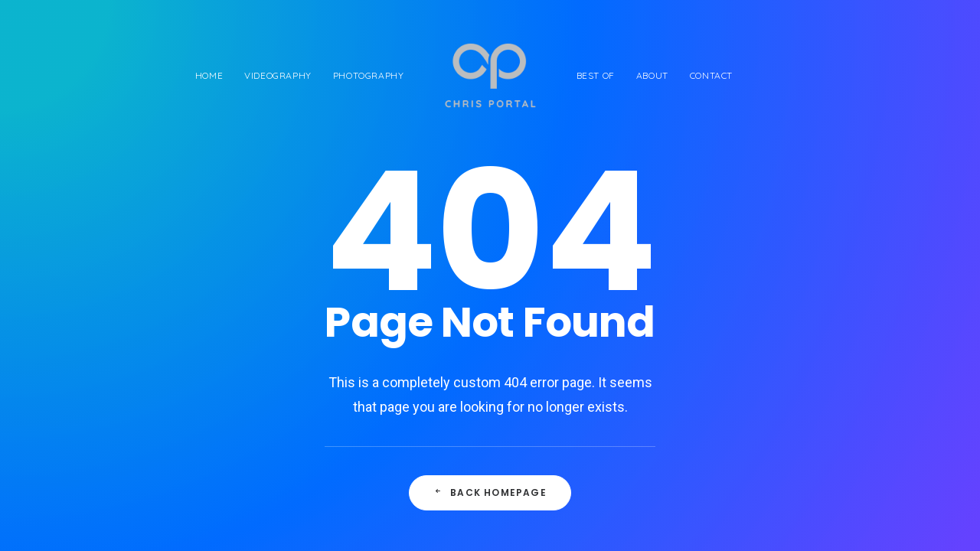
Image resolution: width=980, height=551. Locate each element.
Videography (278, 75)
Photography (369, 75)
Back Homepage (490, 492)
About (652, 75)
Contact (711, 75)
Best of (596, 75)
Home (209, 75)
